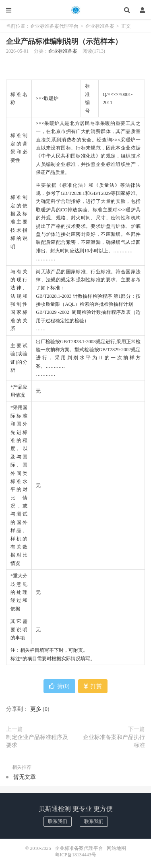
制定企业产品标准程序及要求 (37, 741)
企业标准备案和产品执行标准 (114, 741)
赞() (59, 686)
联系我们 (58, 821)
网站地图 (116, 848)
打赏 (93, 686)
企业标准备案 (100, 26)
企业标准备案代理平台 (75, 10)
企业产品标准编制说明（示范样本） (64, 41)
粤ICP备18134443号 (75, 855)
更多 (36, 709)
